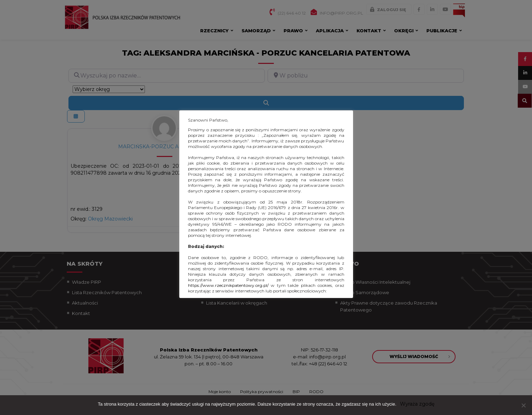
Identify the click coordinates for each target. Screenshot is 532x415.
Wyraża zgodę (417, 404)
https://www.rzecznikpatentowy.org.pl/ (228, 285)
